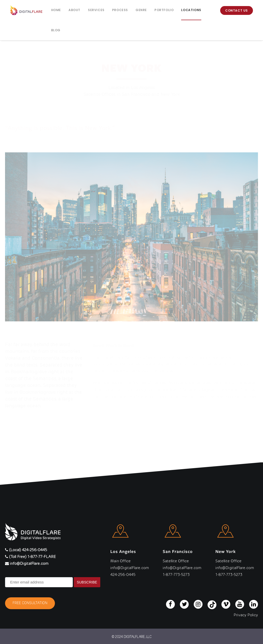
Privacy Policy (246, 615)
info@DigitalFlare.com (27, 564)
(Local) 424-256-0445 (26, 550)
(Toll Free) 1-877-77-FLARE (30, 557)
